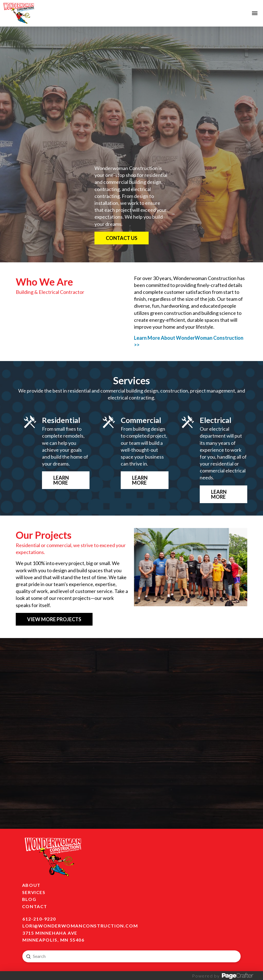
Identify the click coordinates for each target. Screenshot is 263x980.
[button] (255, 13)
